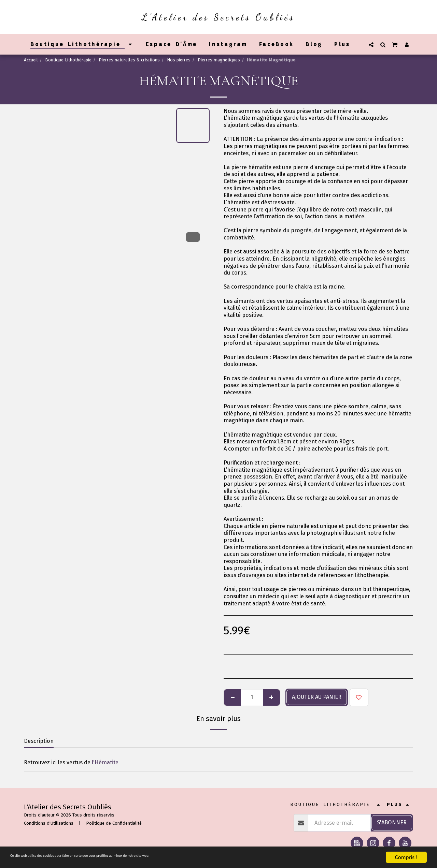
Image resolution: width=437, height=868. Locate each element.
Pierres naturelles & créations (129, 60)
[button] (371, 45)
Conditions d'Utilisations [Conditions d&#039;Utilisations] (49, 823)
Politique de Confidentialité (114, 823)
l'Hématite (105, 762)
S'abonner (392, 822)
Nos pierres (179, 60)
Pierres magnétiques (219, 60)
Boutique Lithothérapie (68, 60)
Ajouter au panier (317, 697)
